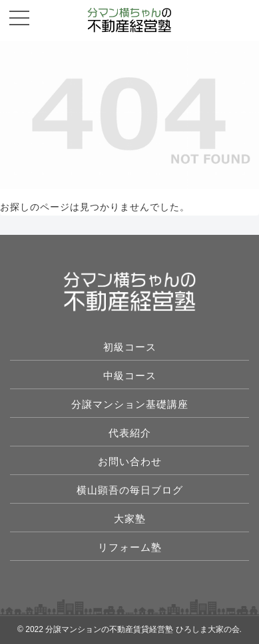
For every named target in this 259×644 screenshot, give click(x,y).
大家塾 (130, 519)
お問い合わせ (130, 461)
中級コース (130, 376)
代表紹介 (130, 433)
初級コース (130, 347)
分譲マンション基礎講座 (130, 404)
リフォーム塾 (130, 547)
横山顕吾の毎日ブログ (130, 490)
